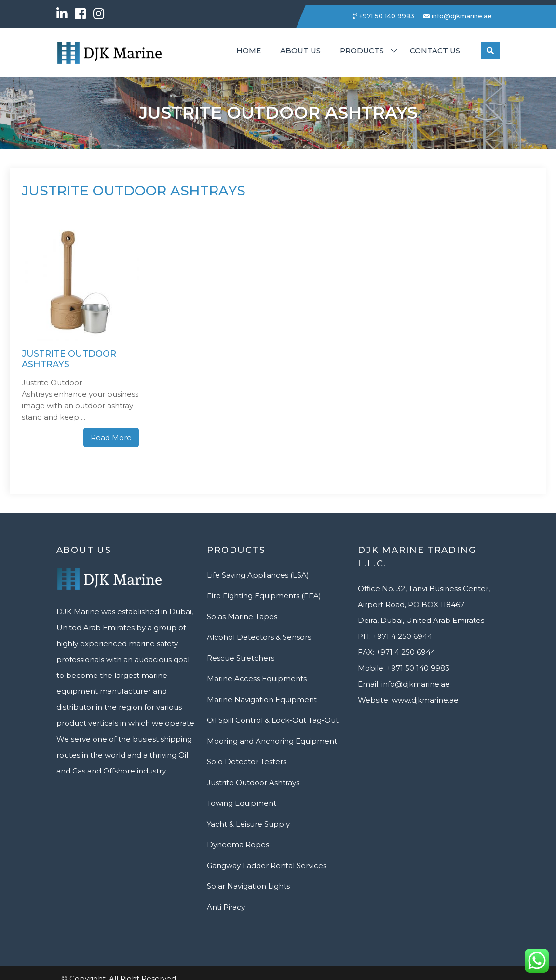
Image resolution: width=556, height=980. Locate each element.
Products (362, 50)
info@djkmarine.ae (458, 16)
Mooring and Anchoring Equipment (272, 741)
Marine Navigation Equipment (262, 699)
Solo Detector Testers (247, 762)
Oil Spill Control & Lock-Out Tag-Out (273, 720)
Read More (111, 437)
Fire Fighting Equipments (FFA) (264, 596)
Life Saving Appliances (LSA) (258, 575)
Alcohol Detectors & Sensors (259, 637)
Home (249, 50)
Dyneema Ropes (238, 845)
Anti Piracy (226, 907)
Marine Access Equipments (257, 679)
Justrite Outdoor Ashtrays (69, 359)
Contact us (435, 50)
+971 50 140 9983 (383, 16)
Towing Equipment (242, 803)
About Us (300, 50)
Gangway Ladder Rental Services (267, 865)
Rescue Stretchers (241, 658)
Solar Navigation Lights (248, 886)
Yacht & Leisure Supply (248, 824)
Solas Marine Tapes (242, 616)
